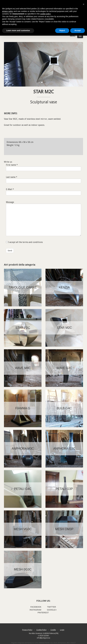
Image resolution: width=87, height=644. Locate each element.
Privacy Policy (27, 630)
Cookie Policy (41, 630)
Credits (53, 630)
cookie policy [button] (45, 14)
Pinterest (43, 613)
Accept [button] (78, 30)
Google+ (52, 610)
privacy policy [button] (8, 11)
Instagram (35, 610)
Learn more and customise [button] (18, 30)
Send (10, 251)
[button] (84, 4)
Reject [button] (62, 30)
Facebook (36, 607)
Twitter (51, 607)
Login (62, 630)
